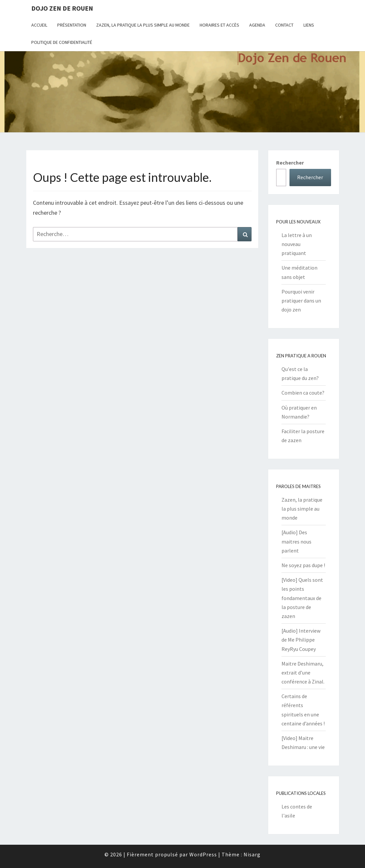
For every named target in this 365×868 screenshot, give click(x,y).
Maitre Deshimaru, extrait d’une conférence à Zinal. (303, 673)
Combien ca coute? (303, 393)
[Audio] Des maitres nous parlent (296, 541)
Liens (309, 25)
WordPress (203, 854)
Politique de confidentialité (62, 42)
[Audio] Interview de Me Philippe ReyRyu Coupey (301, 640)
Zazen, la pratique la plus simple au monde (143, 25)
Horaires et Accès (219, 25)
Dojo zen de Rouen (62, 8)
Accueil (39, 25)
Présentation (72, 25)
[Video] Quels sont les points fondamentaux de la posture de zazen (302, 598)
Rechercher (290, 163)
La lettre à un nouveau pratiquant (297, 244)
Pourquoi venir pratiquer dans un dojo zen (301, 301)
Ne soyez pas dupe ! (303, 565)
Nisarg (252, 854)
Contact (284, 25)
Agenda (257, 25)
